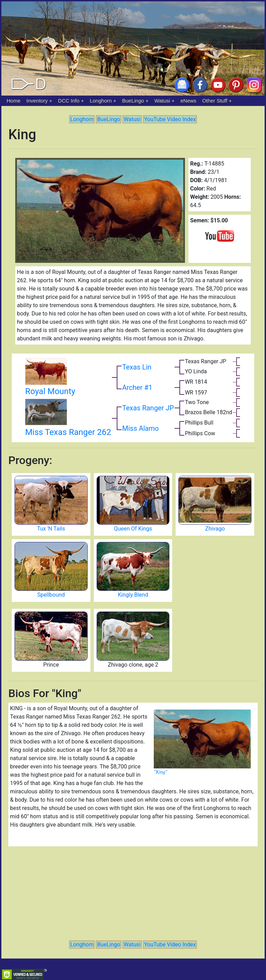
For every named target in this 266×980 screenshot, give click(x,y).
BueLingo (133, 101)
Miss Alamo (141, 428)
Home (14, 101)
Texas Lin (137, 367)
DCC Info (69, 101)
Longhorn (101, 101)
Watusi (162, 101)
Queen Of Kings (133, 529)
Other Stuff (215, 101)
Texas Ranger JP (148, 408)
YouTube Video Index (170, 119)
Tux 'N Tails (51, 529)
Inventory (37, 101)
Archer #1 (137, 387)
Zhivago (215, 529)
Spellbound (51, 595)
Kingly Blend (133, 595)
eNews (188, 101)
